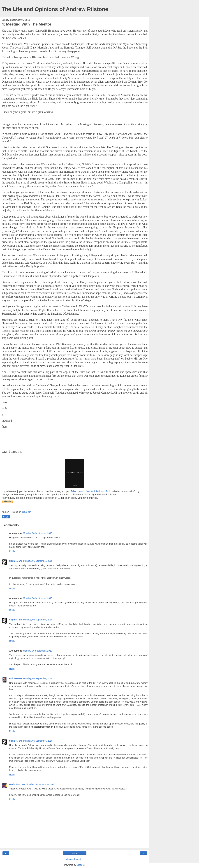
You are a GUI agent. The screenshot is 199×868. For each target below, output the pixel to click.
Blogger (81, 865)
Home (75, 853)
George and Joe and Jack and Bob (91, 491)
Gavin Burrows (17, 784)
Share (6, 517)
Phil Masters (16, 678)
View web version (75, 859)
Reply (12, 551)
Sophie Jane (16, 561)
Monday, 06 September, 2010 (38, 533)
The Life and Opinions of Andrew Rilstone (55, 9)
